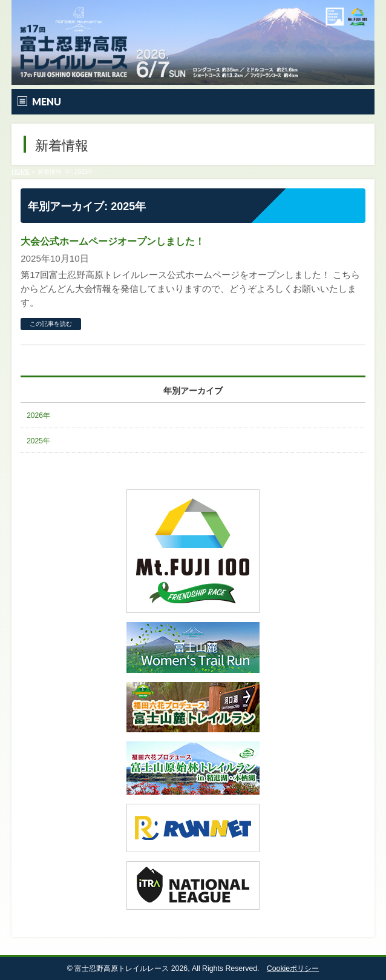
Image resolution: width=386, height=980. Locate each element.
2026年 (38, 416)
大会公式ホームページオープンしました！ (113, 241)
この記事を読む (51, 324)
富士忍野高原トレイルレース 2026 (131, 968)
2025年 (38, 441)
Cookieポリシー (293, 968)
